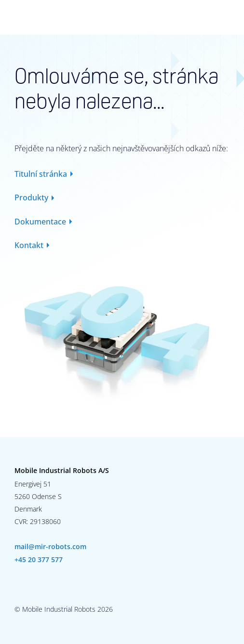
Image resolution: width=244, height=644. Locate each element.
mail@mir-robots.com (50, 547)
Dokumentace (40, 222)
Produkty (31, 197)
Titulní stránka (41, 174)
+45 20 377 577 (39, 560)
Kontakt (29, 245)
